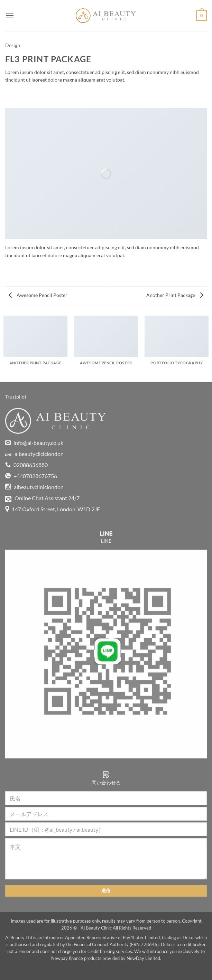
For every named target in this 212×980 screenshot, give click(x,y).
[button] (10, 16)
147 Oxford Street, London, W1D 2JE (53, 509)
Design (13, 45)
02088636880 (26, 465)
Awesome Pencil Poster (38, 295)
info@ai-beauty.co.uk (34, 443)
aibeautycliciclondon (34, 454)
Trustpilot (16, 397)
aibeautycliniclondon (34, 487)
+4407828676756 (31, 476)
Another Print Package (175, 295)
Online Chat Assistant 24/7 (42, 498)
